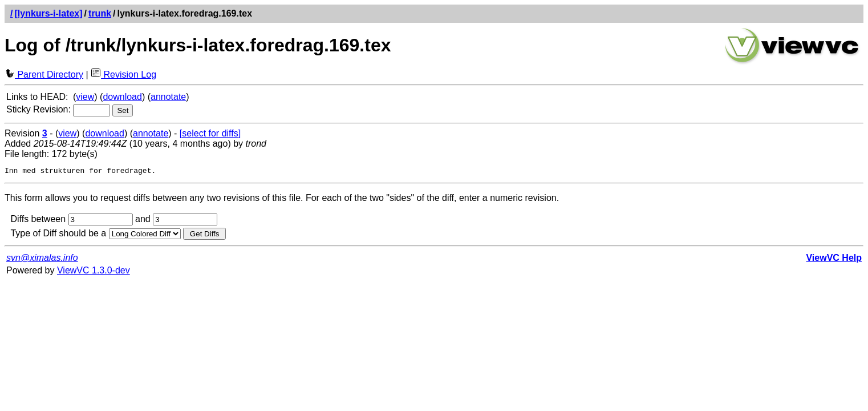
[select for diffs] (210, 133)
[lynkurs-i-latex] (48, 13)
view (85, 97)
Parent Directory (44, 74)
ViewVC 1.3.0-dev (94, 272)
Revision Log (123, 74)
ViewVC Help (834, 259)
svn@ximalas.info (42, 259)
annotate (168, 97)
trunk (100, 13)
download (122, 97)
